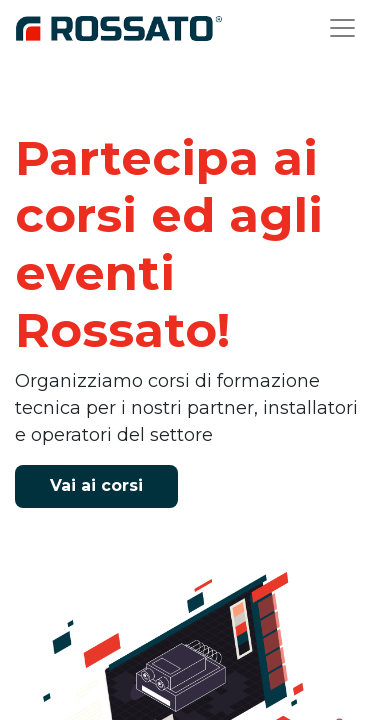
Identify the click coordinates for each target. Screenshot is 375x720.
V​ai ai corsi (96, 485)
